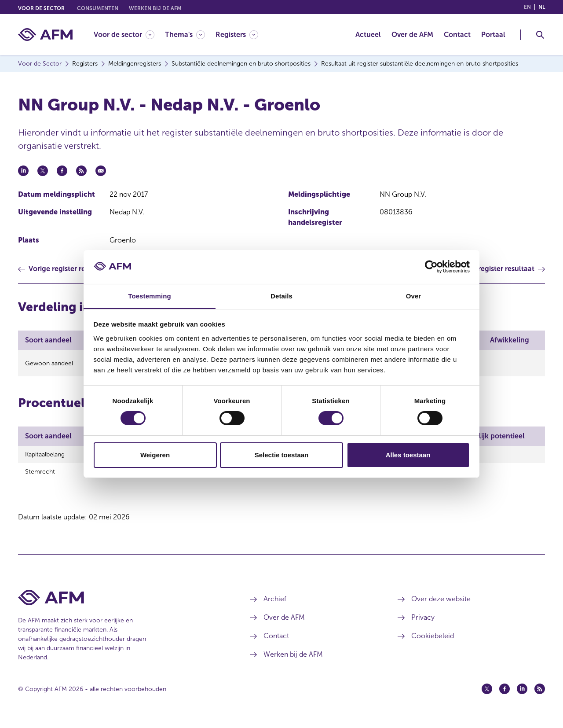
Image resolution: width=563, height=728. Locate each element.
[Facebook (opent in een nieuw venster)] (505, 694)
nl (542, 7)
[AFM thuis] (45, 35)
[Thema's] (185, 35)
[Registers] (237, 35)
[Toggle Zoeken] (540, 35)
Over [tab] (414, 296)
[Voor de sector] (124, 35)
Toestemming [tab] (150, 296)
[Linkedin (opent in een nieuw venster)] (522, 694)
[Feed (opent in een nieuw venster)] (540, 694)
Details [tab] (281, 296)
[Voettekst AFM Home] (121, 603)
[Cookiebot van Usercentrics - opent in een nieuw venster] (431, 267)
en (527, 7)
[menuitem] (129, 35)
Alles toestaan (408, 455)
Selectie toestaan (282, 455)
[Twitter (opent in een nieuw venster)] (487, 694)
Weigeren (155, 455)
